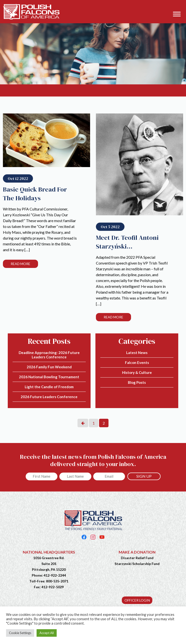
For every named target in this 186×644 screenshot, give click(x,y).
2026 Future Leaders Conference (49, 397)
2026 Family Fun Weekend (49, 367)
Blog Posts (137, 382)
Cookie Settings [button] (20, 633)
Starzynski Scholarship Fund (137, 564)
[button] (180, 6)
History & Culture (137, 372)
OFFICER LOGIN (137, 600)
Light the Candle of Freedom (49, 387)
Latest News (137, 353)
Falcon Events (137, 362)
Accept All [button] (47, 633)
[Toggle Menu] (177, 14)
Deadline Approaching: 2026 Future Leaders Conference (49, 355)
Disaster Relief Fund (137, 558)
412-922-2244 (55, 575)
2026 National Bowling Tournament (49, 377)
